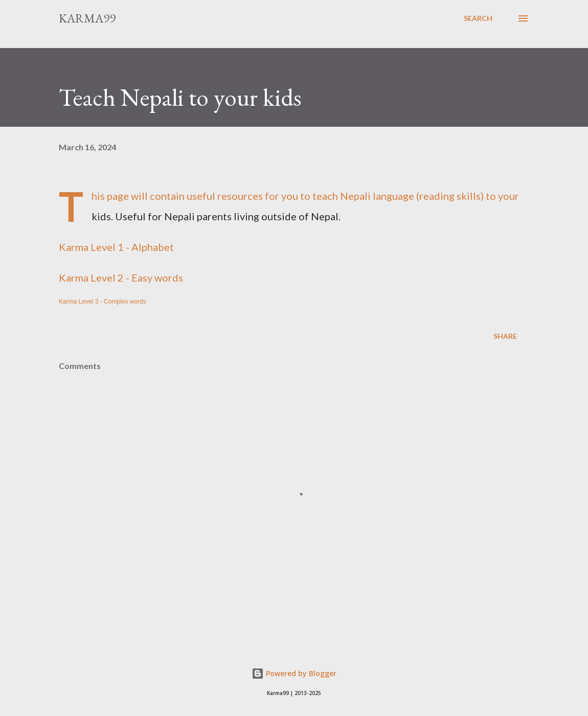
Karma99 (87, 18)
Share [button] (505, 336)
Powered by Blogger (294, 673)
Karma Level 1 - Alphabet (117, 247)
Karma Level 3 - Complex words (103, 302)
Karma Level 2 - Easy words (121, 278)
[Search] (478, 18)
